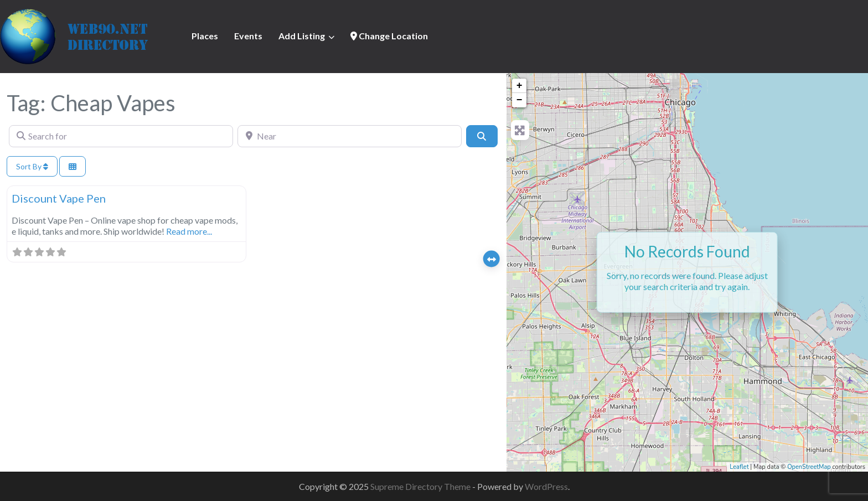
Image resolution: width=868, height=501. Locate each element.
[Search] (482, 136)
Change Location (389, 36)
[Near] (350, 136)
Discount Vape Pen (59, 198)
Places (205, 36)
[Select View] (73, 166)
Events (248, 36)
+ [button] (520, 86)
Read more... (189, 231)
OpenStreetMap (809, 467)
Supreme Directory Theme (421, 486)
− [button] (520, 100)
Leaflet (739, 467)
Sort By (32, 166)
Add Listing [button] (302, 36)
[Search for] (121, 136)
